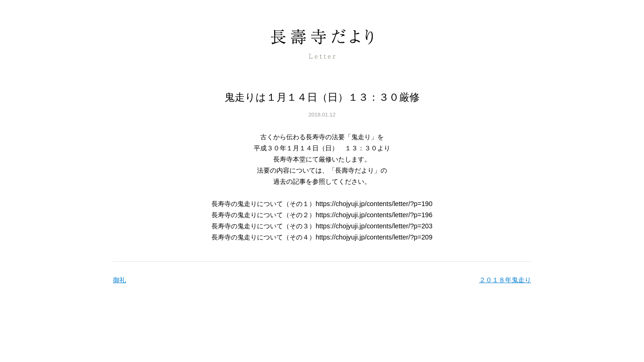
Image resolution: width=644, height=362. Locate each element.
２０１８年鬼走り (505, 280)
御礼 (119, 280)
